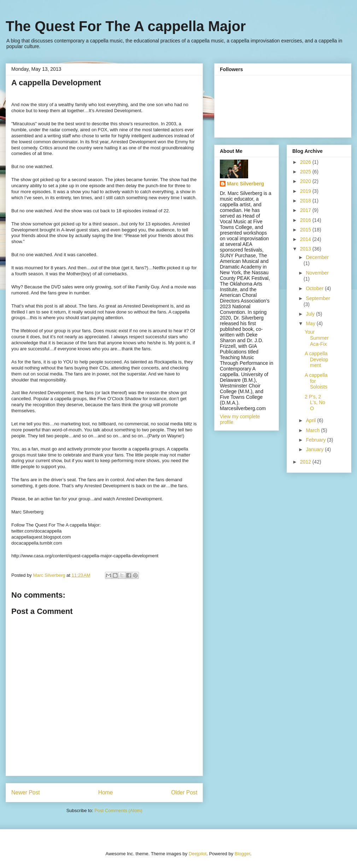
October (315, 288)
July (311, 314)
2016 (306, 220)
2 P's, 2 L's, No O (315, 403)
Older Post (184, 792)
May (311, 323)
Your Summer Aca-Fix (317, 338)
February (316, 440)
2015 (306, 230)
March (313, 430)
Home (106, 792)
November (317, 273)
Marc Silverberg (245, 184)
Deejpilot (198, 854)
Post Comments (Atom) (118, 810)
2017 (306, 210)
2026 (306, 162)
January (315, 449)
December (317, 257)
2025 (306, 172)
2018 (306, 201)
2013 (306, 249)
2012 (306, 462)
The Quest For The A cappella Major (126, 26)
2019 (306, 191)
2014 (306, 239)
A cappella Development (316, 360)
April (311, 420)
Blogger (242, 854)
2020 (306, 181)
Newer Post (26, 792)
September (318, 298)
